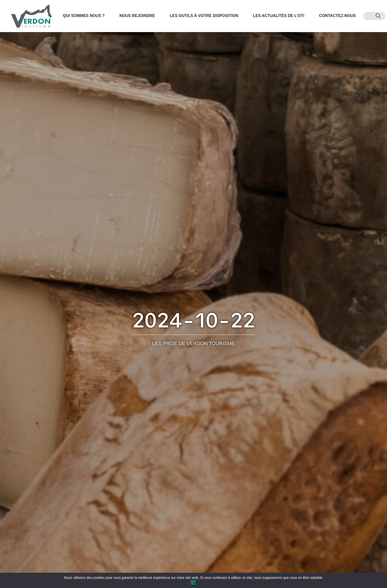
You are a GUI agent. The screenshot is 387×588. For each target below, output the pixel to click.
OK (193, 583)
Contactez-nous (338, 16)
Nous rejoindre (137, 16)
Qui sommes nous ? (84, 16)
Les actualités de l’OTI (279, 16)
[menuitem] (369, 16)
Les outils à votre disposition (204, 16)
